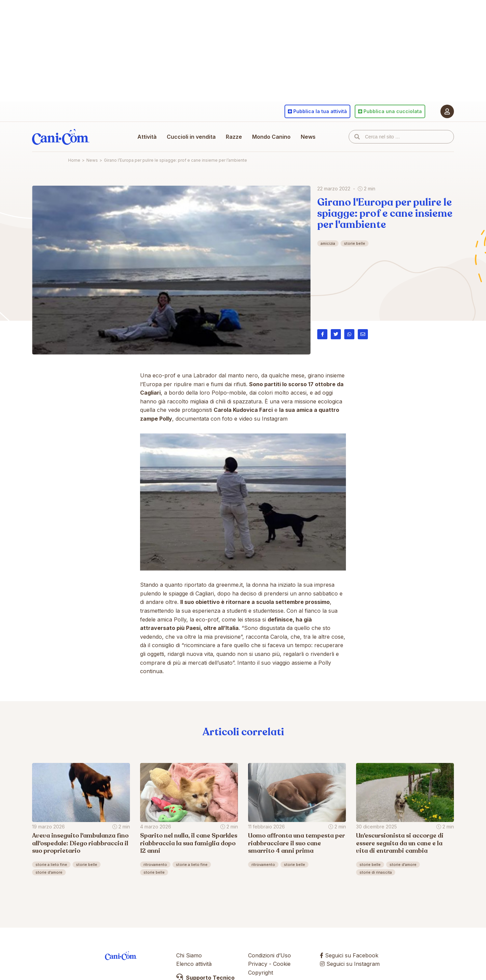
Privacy (258, 964)
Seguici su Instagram (350, 964)
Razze (234, 137)
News (308, 137)
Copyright (261, 973)
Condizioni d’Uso (269, 955)
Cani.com (61, 137)
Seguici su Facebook (349, 955)
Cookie (282, 964)
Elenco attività (194, 964)
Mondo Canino (271, 137)
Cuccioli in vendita (191, 137)
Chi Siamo (189, 955)
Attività (147, 137)
